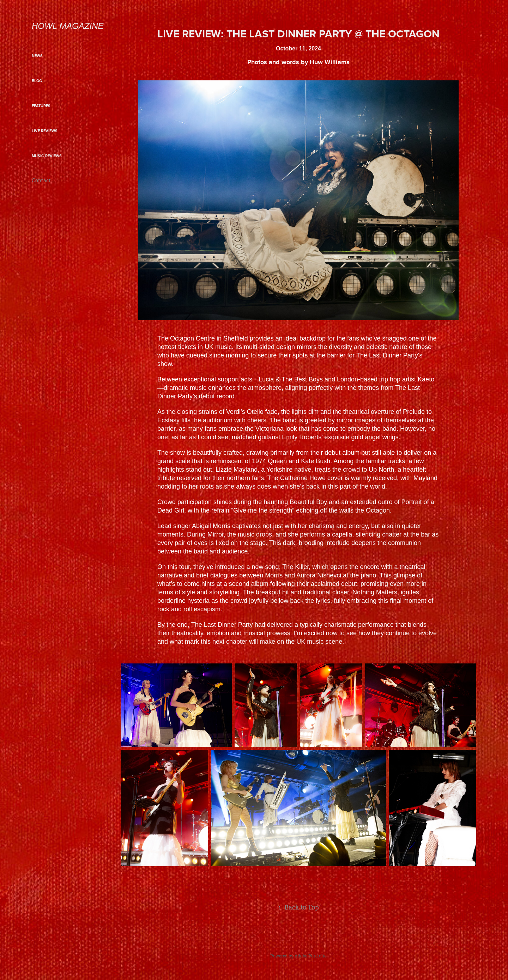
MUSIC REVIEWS (47, 156)
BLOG (37, 81)
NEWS (37, 56)
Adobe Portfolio (311, 956)
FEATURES (41, 106)
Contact (41, 180)
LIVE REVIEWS (45, 131)
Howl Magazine (68, 26)
